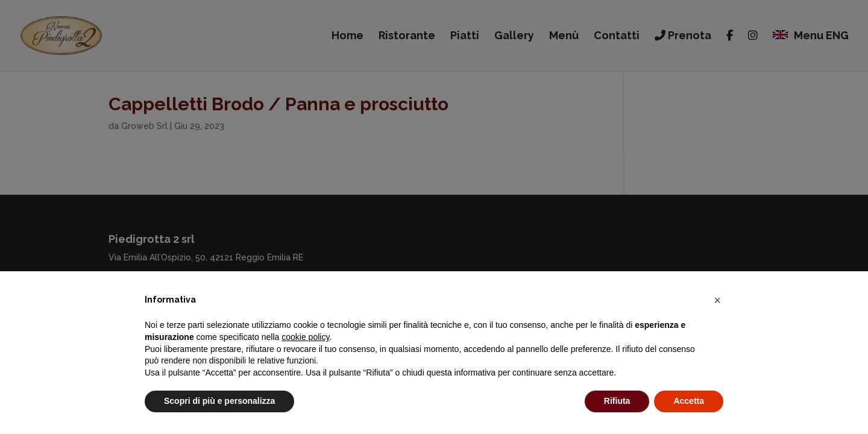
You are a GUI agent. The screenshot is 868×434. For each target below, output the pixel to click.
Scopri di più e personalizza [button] (219, 401)
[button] (717, 300)
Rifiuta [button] (617, 401)
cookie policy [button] (305, 337)
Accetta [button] (689, 401)
